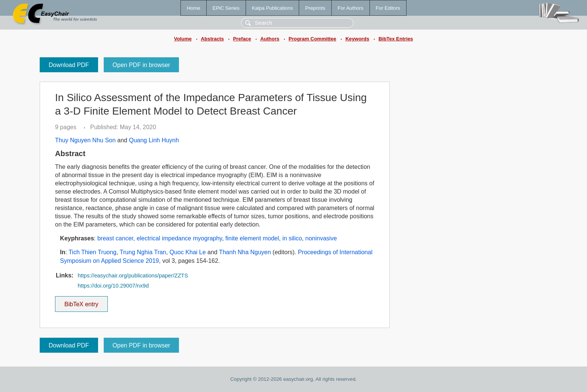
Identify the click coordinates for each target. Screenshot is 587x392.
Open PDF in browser (142, 65)
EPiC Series (226, 8)
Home (194, 8)
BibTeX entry (81, 302)
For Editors (388, 8)
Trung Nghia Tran (143, 252)
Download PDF (69, 65)
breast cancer (115, 238)
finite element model (252, 238)
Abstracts (212, 39)
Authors (270, 39)
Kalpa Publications (273, 8)
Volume (183, 39)
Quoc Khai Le (188, 252)
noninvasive (321, 238)
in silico (292, 238)
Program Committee (312, 39)
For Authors (351, 8)
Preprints (315, 8)
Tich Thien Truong (92, 252)
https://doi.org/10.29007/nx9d (113, 286)
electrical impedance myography (179, 238)
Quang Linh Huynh (154, 140)
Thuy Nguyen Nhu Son (85, 140)
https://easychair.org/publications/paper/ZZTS (133, 276)
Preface (242, 39)
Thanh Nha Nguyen (245, 252)
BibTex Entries (396, 39)
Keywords (358, 39)
